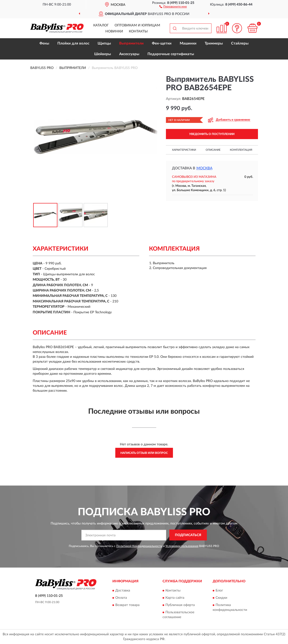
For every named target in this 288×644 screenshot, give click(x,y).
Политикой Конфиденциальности (139, 546)
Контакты (138, 31)
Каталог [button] (101, 25)
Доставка (123, 591)
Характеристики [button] (184, 150)
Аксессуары (129, 54)
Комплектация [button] (241, 150)
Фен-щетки (162, 43)
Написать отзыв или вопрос (144, 453)
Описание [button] (213, 150)
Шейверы (103, 54)
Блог (219, 591)
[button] (173, 6)
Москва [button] (204, 168)
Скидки (221, 598)
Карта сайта (175, 598)
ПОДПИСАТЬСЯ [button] (188, 535)
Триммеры (214, 43)
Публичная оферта (180, 605)
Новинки (114, 31)
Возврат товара (127, 605)
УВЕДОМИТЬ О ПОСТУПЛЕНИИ (212, 134)
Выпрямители (131, 43)
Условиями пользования (182, 546)
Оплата (121, 598)
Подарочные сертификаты (171, 54)
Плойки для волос (73, 43)
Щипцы (104, 43)
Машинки (188, 43)
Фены (44, 43)
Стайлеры (240, 43)
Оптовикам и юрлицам (137, 25)
